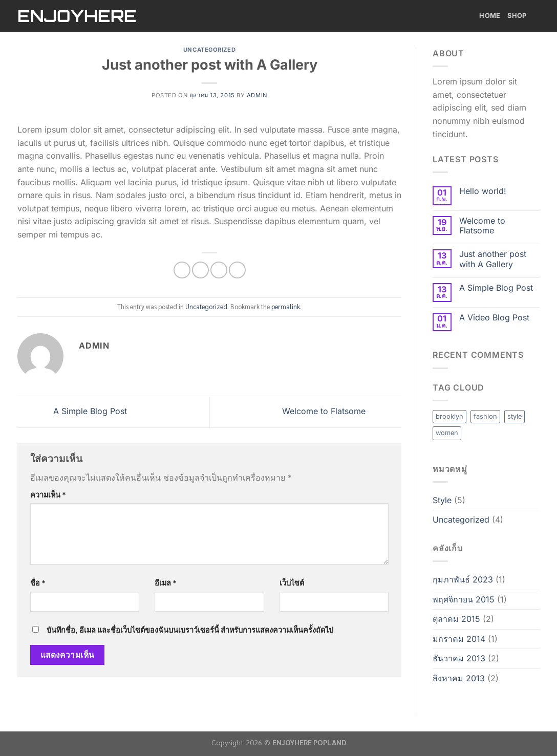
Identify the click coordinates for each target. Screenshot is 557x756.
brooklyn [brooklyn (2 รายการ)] (449, 416)
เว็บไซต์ (292, 583)
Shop (523, 16)
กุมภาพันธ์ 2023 (463, 579)
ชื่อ (38, 583)
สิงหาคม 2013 (459, 678)
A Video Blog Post (494, 318)
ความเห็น (48, 495)
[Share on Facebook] (182, 270)
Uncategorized (209, 50)
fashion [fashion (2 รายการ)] (485, 416)
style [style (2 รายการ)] (515, 416)
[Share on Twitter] (200, 270)
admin (257, 95)
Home (490, 16)
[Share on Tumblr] (237, 270)
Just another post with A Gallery (493, 259)
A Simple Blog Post (72, 411)
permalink (286, 306)
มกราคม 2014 (459, 639)
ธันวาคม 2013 (459, 658)
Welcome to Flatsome (342, 411)
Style (442, 500)
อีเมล (166, 583)
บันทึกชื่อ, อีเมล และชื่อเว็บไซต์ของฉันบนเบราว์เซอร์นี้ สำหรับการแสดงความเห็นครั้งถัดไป (190, 630)
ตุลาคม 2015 (456, 619)
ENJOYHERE (76, 16)
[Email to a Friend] (219, 270)
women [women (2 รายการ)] (447, 433)
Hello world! (483, 191)
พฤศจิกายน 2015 (464, 599)
